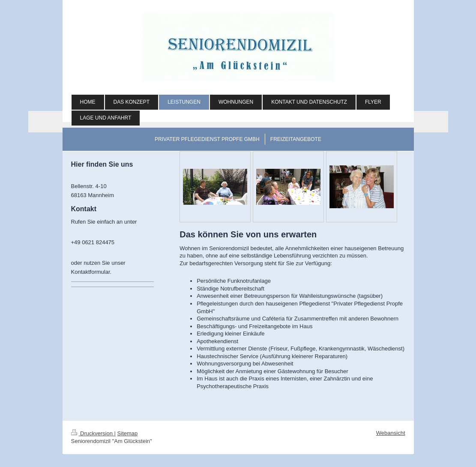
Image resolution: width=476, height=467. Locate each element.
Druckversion (93, 433)
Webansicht (391, 433)
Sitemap (128, 433)
